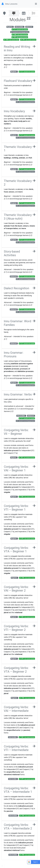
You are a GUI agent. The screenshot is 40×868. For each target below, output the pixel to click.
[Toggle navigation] (36, 4)
